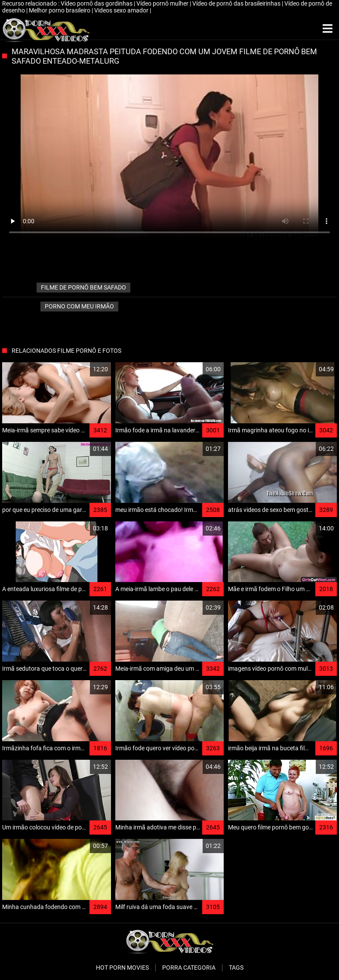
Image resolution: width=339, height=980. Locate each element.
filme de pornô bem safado (83, 287)
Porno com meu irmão (79, 306)
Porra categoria (189, 968)
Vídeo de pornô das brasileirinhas (237, 3)
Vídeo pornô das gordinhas (97, 3)
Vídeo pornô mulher (163, 3)
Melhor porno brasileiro (60, 10)
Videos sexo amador (122, 10)
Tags (236, 968)
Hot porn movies (122, 968)
